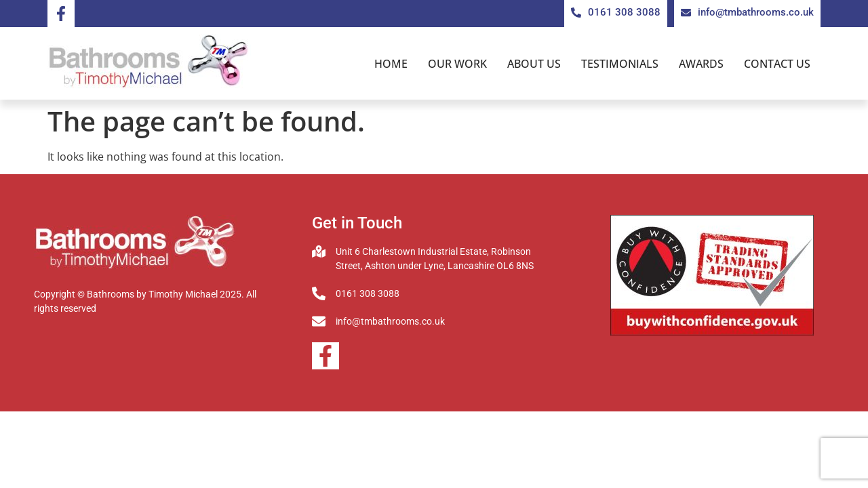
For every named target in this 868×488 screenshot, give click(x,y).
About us (534, 64)
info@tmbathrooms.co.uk (390, 321)
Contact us (777, 64)
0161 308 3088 (368, 293)
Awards (701, 64)
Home (391, 64)
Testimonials (620, 64)
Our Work (457, 64)
